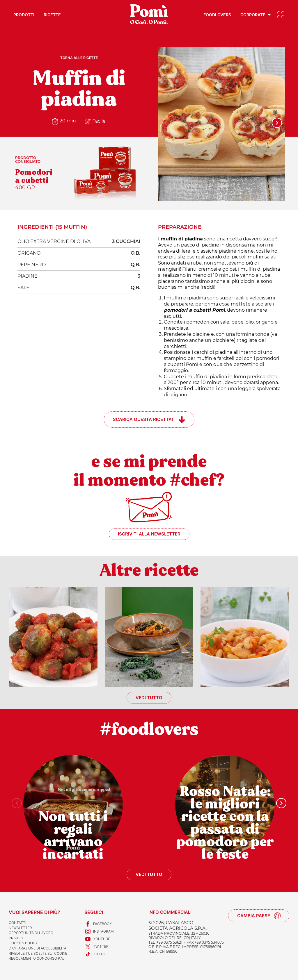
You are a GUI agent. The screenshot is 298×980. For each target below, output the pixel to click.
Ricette (52, 15)
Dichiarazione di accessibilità (38, 948)
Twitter (96, 947)
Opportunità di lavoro (31, 933)
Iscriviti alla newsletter (149, 534)
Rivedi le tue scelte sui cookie (38, 953)
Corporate (253, 15)
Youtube (97, 939)
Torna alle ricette (79, 58)
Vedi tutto (149, 698)
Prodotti (24, 15)
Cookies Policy (23, 943)
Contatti (17, 923)
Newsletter (20, 928)
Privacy (16, 938)
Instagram (99, 931)
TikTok (95, 954)
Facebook (98, 924)
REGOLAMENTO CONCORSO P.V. (36, 958)
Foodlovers (217, 15)
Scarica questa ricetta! (143, 419)
